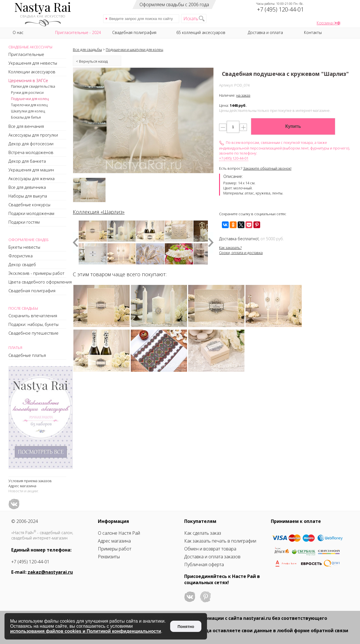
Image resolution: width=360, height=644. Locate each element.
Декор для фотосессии (31, 144)
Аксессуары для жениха (31, 178)
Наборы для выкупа (28, 196)
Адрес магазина (22, 486)
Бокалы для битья (26, 117)
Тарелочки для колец (29, 105)
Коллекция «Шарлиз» (99, 212)
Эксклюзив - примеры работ (36, 273)
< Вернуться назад (92, 61)
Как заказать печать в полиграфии (220, 541)
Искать (191, 19)
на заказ (243, 95)
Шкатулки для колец (28, 111)
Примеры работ (115, 549)
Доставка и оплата (265, 32)
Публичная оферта (204, 564)
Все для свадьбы (87, 49)
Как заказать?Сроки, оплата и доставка (241, 250)
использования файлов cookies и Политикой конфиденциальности (86, 631)
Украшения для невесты (33, 63)
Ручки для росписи (27, 92)
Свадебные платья (27, 355)
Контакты (313, 32)
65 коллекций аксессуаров (201, 32)
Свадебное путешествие (33, 333)
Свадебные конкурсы (29, 205)
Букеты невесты (24, 247)
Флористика (21, 256)
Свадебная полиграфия (32, 291)
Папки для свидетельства (33, 86)
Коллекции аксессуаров (32, 72)
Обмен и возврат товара (210, 549)
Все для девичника (27, 187)
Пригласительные (26, 54)
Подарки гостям (24, 222)
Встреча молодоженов (31, 152)
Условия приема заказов (30, 481)
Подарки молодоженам (31, 213)
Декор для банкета (27, 161)
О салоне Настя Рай (119, 533)
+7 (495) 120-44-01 (234, 158)
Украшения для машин (31, 170)
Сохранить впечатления (33, 316)
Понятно (186, 627)
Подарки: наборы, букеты (33, 324)
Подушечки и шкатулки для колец (134, 49)
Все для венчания (26, 126)
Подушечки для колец (30, 99)
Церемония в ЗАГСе (28, 80)
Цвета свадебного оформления (40, 282)
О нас (18, 32)
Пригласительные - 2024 (78, 32)
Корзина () (328, 23)
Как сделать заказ (203, 533)
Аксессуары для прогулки (33, 135)
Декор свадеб (22, 264)
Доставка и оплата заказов (212, 557)
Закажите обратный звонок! (267, 168)
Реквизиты (109, 557)
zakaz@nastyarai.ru (50, 572)
